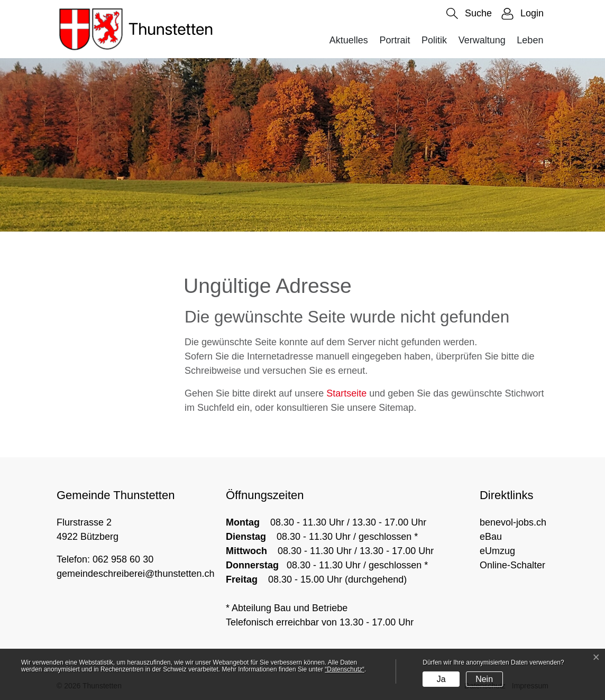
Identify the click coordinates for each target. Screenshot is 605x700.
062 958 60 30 (123, 559)
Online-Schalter (512, 565)
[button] (469, 13)
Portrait (395, 40)
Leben (530, 40)
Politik (434, 40)
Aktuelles (349, 40)
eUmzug (497, 551)
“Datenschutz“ (345, 669)
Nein (484, 679)
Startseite (346, 393)
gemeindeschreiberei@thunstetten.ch (135, 574)
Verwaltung (482, 40)
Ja (441, 679)
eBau (491, 537)
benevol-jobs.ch (513, 522)
